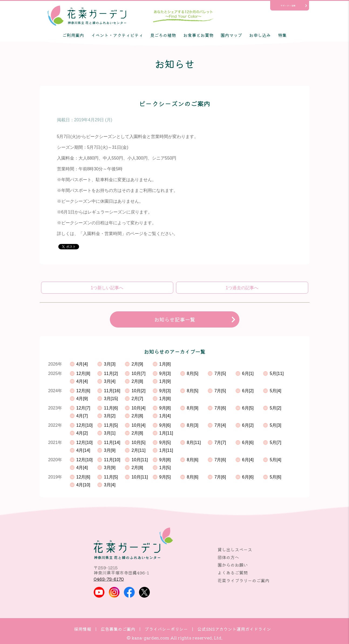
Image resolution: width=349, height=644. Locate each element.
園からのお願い (233, 565)
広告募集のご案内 (118, 629)
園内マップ (231, 35)
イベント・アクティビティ (117, 35)
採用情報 (83, 629)
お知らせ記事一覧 (175, 319)
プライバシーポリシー (166, 629)
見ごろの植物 (163, 35)
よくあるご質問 (233, 573)
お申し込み (260, 35)
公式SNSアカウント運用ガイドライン (234, 629)
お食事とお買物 (198, 35)
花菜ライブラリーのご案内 (243, 580)
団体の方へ (228, 557)
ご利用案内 (73, 35)
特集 (282, 35)
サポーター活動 (288, 6)
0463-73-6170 (109, 579)
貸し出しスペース (235, 549)
